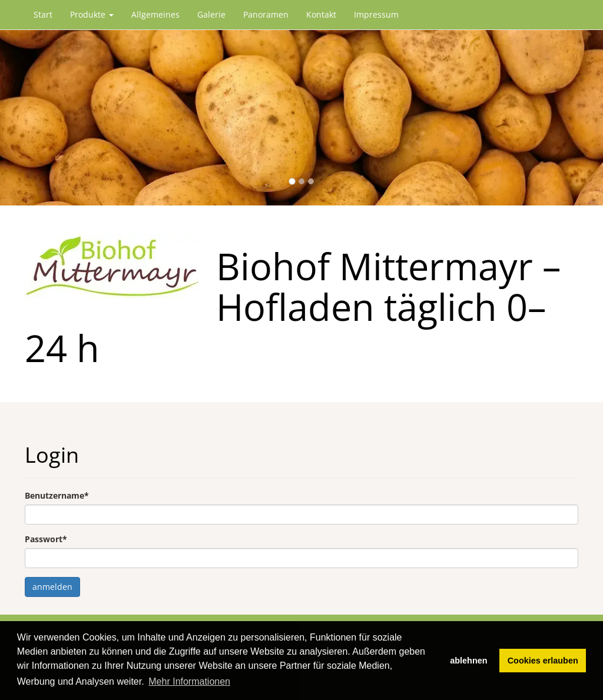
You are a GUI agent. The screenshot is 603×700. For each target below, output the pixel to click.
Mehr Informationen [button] (189, 681)
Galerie (211, 14)
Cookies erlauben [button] (543, 661)
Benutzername (57, 495)
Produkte (92, 14)
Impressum (376, 14)
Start (43, 14)
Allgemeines (155, 14)
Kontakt (321, 14)
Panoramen (266, 14)
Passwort (46, 539)
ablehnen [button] (468, 661)
